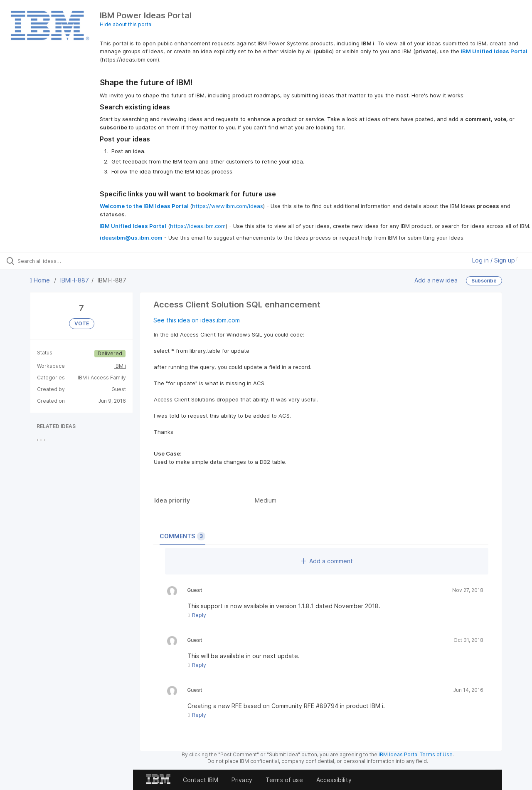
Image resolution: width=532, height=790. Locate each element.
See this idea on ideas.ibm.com (197, 320)
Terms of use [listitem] (284, 780)
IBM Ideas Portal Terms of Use (416, 754)
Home (41, 280)
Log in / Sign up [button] (495, 260)
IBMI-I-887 (75, 280)
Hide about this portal (126, 24)
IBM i (120, 366)
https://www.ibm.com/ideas (228, 206)
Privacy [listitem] (242, 780)
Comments (182, 536)
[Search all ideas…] (64, 261)
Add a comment (327, 561)
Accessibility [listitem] (334, 780)
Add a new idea (436, 280)
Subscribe (484, 281)
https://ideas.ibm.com (198, 226)
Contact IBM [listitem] (201, 780)
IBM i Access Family (102, 378)
